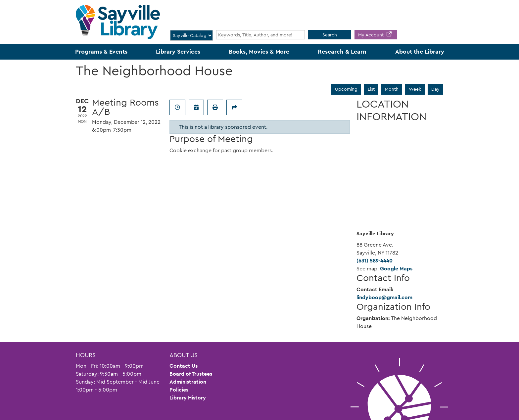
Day (435, 89)
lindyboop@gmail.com (384, 297)
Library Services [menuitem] (178, 52)
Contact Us (184, 366)
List (371, 89)
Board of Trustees (191, 374)
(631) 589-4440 (375, 261)
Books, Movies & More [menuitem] (259, 52)
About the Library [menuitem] (420, 52)
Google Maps (396, 269)
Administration (188, 382)
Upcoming (346, 89)
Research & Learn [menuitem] (342, 52)
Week (415, 89)
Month (392, 89)
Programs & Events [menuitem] (101, 52)
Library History (188, 398)
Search (330, 35)
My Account (372, 35)
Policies (179, 390)
